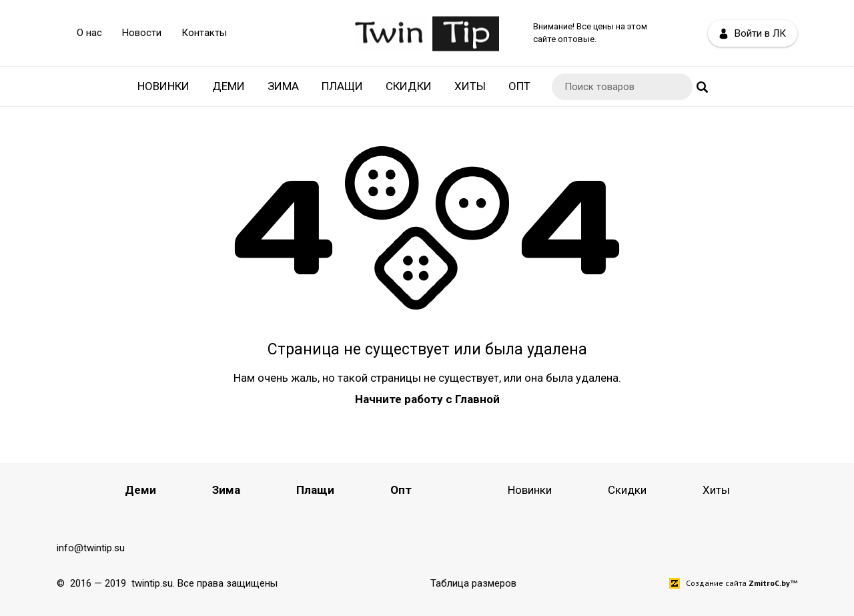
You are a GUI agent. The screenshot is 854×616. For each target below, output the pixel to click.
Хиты (470, 86)
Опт (519, 86)
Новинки (163, 86)
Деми (229, 86)
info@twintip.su (91, 548)
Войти (753, 34)
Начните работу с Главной (427, 399)
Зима (283, 86)
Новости (142, 33)
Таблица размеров (473, 583)
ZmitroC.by (769, 583)
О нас (89, 33)
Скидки (409, 86)
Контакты (204, 33)
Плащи (342, 86)
